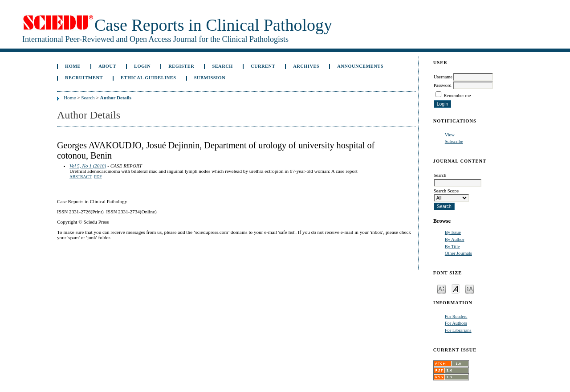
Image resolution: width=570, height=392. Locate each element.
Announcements (360, 66)
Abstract (81, 177)
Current (263, 66)
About (107, 66)
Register (181, 66)
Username (443, 77)
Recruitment (84, 78)
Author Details (116, 98)
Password (443, 85)
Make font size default (456, 288)
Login (142, 66)
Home (73, 66)
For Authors (456, 323)
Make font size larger (470, 288)
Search (222, 66)
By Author (455, 239)
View (450, 135)
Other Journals (458, 253)
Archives (306, 66)
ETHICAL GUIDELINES (149, 78)
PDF (98, 177)
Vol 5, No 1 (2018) (88, 166)
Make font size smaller (441, 288)
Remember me (457, 96)
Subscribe (454, 141)
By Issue (453, 232)
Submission (210, 78)
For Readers (456, 316)
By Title (452, 247)
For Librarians (458, 330)
